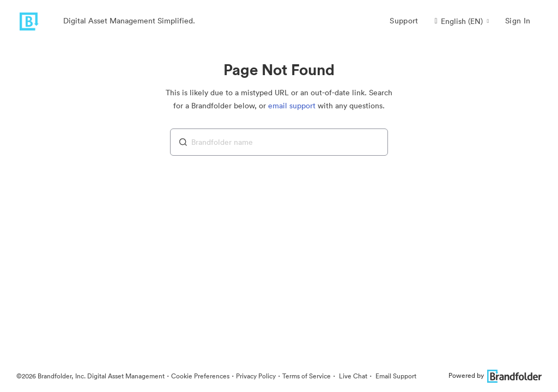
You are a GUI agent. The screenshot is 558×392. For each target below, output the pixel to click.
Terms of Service (307, 376)
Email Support (395, 376)
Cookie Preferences (200, 376)
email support (292, 106)
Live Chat (352, 376)
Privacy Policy (256, 376)
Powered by (495, 375)
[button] (462, 21)
